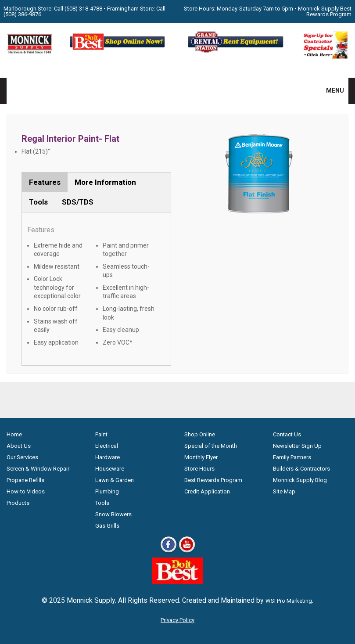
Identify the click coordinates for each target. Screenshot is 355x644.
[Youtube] (187, 552)
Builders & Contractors (301, 469)
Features (45, 182)
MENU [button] (330, 90)
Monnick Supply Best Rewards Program (325, 11)
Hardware (108, 457)
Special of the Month (211, 446)
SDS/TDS (78, 202)
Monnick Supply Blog (300, 480)
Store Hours (199, 469)
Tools (38, 202)
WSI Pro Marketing (289, 601)
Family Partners (292, 457)
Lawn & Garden (115, 480)
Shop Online (200, 434)
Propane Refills (25, 480)
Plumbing (107, 491)
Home (14, 434)
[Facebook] (169, 552)
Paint (101, 434)
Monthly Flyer (201, 457)
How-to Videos (26, 491)
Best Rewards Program (213, 480)
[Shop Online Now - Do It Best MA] (118, 52)
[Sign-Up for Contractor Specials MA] (325, 57)
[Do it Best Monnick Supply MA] (177, 581)
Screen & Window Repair (38, 469)
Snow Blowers (113, 514)
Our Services (22, 457)
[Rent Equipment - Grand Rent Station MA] (237, 52)
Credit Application (207, 491)
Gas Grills (107, 526)
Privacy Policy (177, 620)
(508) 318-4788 (83, 9)
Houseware (110, 469)
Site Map (284, 491)
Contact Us (287, 434)
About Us (19, 446)
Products (18, 503)
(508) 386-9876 (22, 14)
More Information (105, 182)
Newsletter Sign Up (297, 446)
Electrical (107, 446)
